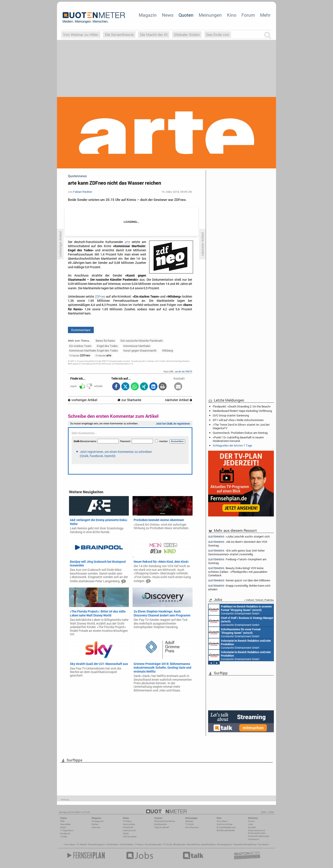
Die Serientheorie (119, 35)
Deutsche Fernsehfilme (245, 844)
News (168, 15)
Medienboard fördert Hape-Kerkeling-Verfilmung (242, 411)
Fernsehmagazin (97, 844)
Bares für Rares (105, 341)
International (129, 830)
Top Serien (263, 844)
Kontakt (252, 827)
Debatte (189, 821)
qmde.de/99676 (184, 371)
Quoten (186, 15)
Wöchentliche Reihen (165, 821)
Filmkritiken (112, 844)
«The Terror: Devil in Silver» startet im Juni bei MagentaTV (241, 426)
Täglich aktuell (162, 827)
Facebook (65, 833)
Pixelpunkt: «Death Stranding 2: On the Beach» (242, 406)
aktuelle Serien (208, 844)
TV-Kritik (190, 824)
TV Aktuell (82, 844)
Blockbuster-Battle (226, 830)
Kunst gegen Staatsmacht (140, 350)
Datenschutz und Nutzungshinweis (257, 832)
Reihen (95, 824)
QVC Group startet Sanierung (231, 415)
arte (127, 242)
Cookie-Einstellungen (259, 836)
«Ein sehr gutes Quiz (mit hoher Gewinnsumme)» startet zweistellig (236, 552)
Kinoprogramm (225, 844)
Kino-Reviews (192, 827)
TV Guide (167, 844)
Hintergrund (97, 821)
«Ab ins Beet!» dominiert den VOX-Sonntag (238, 544)
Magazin (148, 15)
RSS (62, 821)
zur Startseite (129, 400)
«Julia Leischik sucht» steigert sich (239, 536)
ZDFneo (100, 296)
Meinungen (210, 15)
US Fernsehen (127, 844)
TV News (139, 844)
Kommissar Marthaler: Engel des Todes (94, 350)
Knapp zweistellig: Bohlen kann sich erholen (239, 587)
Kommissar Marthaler (137, 346)
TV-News (127, 821)
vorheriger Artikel (83, 400)
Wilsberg (167, 350)
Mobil (63, 827)
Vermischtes (129, 824)
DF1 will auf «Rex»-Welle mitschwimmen (238, 420)
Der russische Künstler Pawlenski (142, 341)
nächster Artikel (179, 400)
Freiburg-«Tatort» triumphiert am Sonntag (237, 561)
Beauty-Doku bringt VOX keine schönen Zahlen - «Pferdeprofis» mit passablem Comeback (238, 572)
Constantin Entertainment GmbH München (240, 610)
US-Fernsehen (130, 837)
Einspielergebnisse (226, 827)
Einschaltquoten (153, 844)
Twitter (64, 837)
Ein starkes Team (80, 346)
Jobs (251, 824)
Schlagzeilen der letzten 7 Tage (232, 445)
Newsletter (65, 824)
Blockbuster (179, 844)
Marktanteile (160, 824)
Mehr (265, 15)
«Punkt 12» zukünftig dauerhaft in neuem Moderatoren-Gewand (238, 439)
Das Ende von (218, 35)
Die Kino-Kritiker (225, 824)
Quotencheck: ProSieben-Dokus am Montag (240, 433)
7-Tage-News (67, 830)
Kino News (70, 844)
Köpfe (126, 833)
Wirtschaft (128, 827)
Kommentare (81, 330)
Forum (248, 15)
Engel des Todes (107, 346)
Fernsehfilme (193, 844)
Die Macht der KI (154, 35)
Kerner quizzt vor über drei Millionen (239, 580)
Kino (232, 15)
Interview (96, 827)
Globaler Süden (187, 35)
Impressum (254, 839)
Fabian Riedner (83, 192)
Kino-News (222, 821)
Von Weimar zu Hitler (81, 35)
